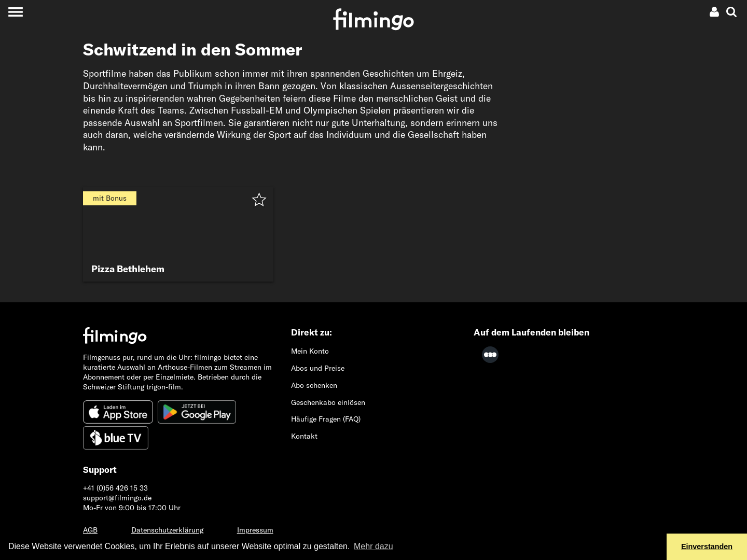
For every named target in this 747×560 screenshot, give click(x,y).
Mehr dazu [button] (374, 546)
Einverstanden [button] (707, 547)
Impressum (255, 530)
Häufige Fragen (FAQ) (326, 419)
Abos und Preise (318, 368)
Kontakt (304, 436)
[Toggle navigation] (15, 12)
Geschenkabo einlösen (328, 402)
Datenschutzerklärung (167, 530)
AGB (90, 530)
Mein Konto (310, 351)
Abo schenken (314, 385)
